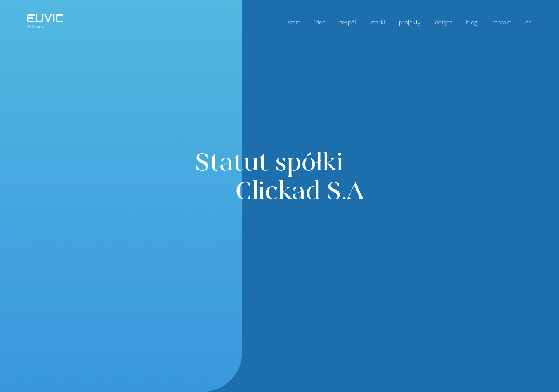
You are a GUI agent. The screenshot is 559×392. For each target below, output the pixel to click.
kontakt (501, 22)
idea (319, 22)
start (294, 22)
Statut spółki (279, 176)
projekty (410, 22)
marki (378, 22)
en (529, 22)
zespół (348, 22)
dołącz (444, 22)
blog (471, 22)
